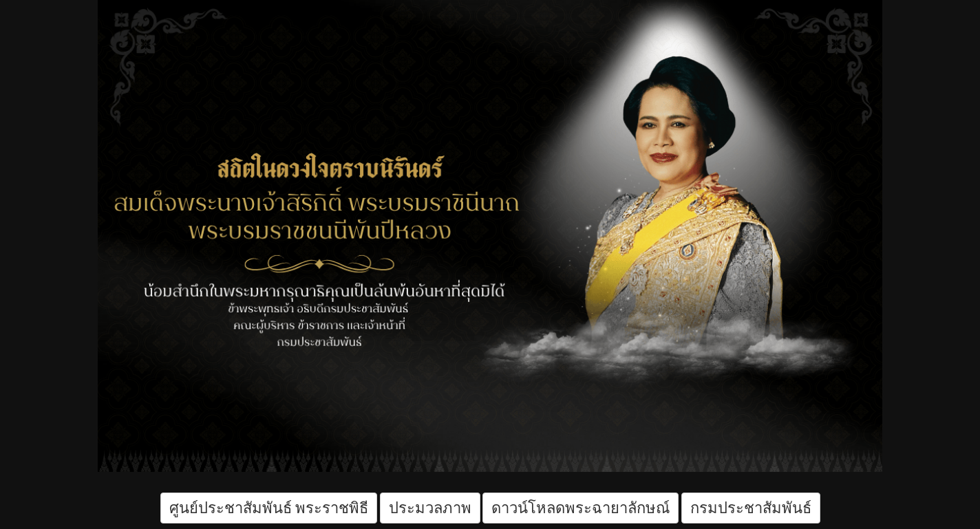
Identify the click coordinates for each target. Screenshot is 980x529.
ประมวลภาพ (430, 508)
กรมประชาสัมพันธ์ (751, 508)
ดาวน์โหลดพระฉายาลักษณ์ (580, 508)
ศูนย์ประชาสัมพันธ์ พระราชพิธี (269, 508)
